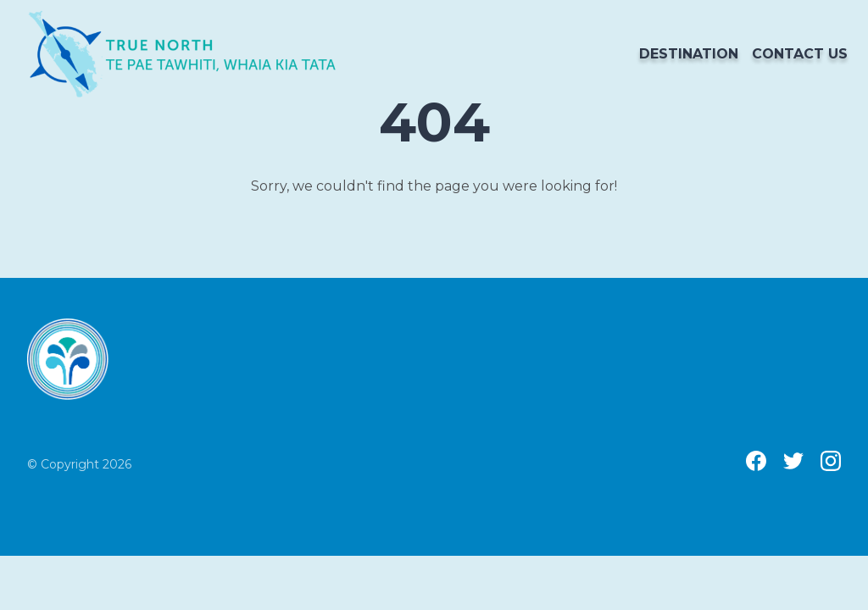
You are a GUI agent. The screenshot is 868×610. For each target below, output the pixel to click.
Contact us (800, 54)
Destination (689, 54)
